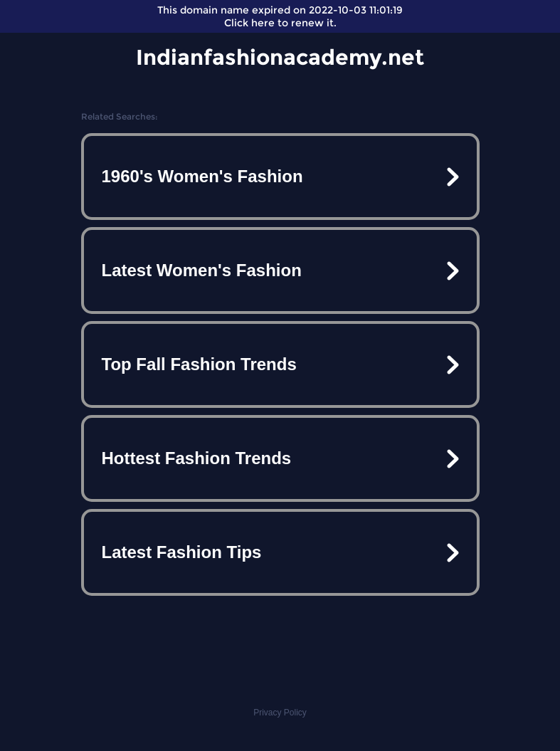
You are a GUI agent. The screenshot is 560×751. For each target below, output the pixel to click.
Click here (249, 23)
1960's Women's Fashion (202, 176)
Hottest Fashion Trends (197, 458)
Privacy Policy (280, 713)
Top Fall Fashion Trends (199, 364)
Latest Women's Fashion (202, 270)
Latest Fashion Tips (182, 552)
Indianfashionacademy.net (280, 57)
